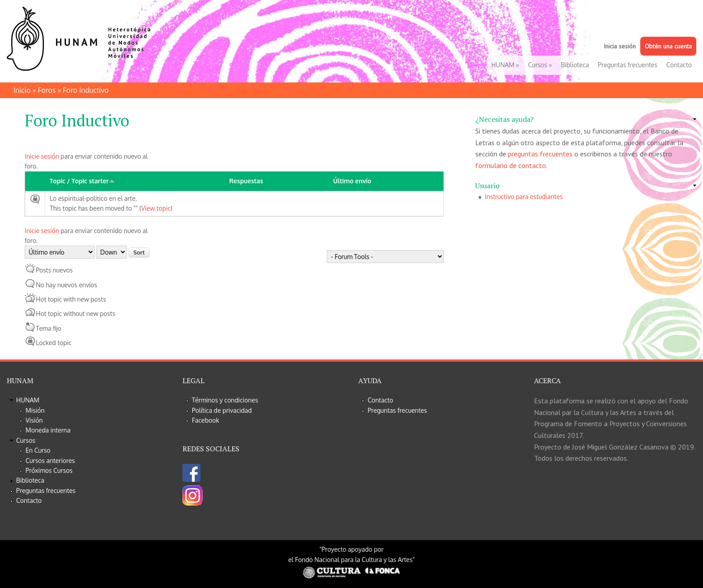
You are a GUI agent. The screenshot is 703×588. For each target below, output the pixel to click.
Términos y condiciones (225, 400)
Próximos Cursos (49, 470)
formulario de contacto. (511, 165)
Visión (34, 420)
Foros (47, 90)
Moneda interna (48, 430)
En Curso (38, 450)
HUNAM (505, 65)
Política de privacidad (222, 410)
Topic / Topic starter (82, 181)
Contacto (679, 65)
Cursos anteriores (50, 460)
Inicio (22, 90)
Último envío (352, 181)
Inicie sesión (42, 156)
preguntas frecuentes (540, 154)
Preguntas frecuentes (628, 65)
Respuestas (246, 181)
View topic (156, 208)
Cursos (540, 65)
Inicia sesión (620, 46)
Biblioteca (575, 65)
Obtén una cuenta (668, 46)
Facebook (206, 420)
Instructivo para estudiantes (524, 197)
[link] (586, 120)
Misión (35, 410)
